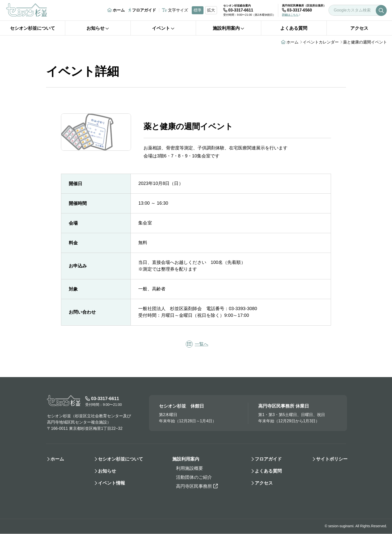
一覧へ (197, 344)
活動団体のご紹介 (194, 478)
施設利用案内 (228, 28)
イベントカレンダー (321, 42)
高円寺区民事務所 (197, 487)
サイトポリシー (332, 459)
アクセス (359, 28)
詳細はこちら (291, 15)
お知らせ (98, 28)
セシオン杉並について (32, 28)
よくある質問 (294, 28)
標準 (197, 10)
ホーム (116, 10)
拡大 (211, 10)
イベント (163, 28)
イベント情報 (111, 483)
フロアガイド (142, 10)
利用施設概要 (189, 469)
